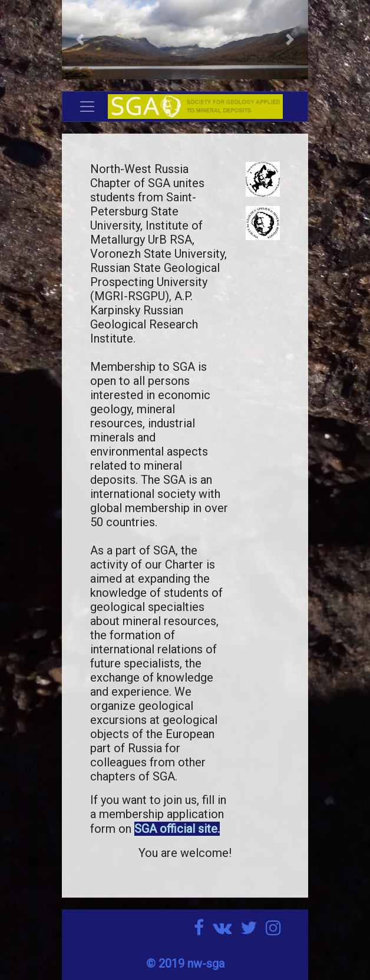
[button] (80, 40)
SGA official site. (177, 829)
